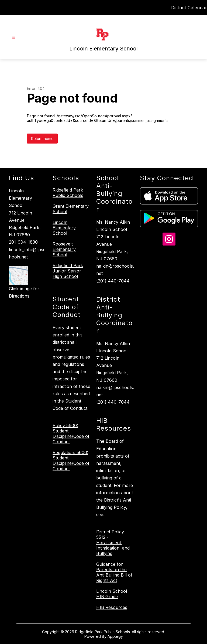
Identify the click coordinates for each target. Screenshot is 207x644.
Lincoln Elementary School (64, 228)
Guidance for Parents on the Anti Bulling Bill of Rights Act (114, 572)
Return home (42, 139)
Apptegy (115, 636)
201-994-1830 (23, 242)
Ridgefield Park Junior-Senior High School (68, 271)
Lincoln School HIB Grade (112, 594)
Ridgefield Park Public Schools (68, 193)
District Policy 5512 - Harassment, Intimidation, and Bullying (113, 543)
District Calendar (189, 8)
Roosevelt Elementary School (64, 249)
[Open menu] (14, 37)
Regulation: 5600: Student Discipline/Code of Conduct (71, 461)
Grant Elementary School (71, 209)
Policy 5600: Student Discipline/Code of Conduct (71, 434)
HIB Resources (112, 607)
